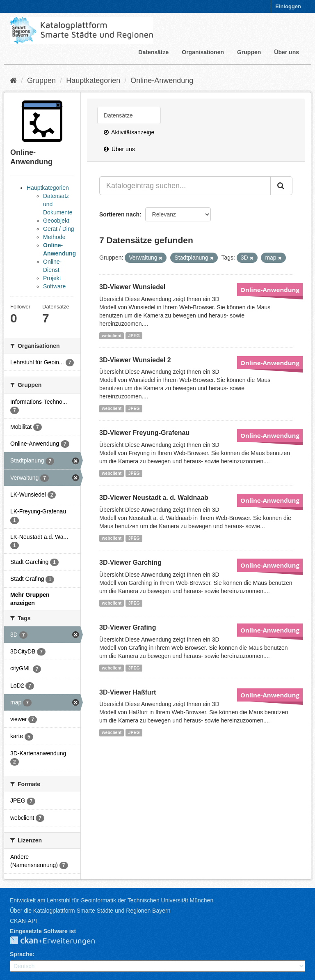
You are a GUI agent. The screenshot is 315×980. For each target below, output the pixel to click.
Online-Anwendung (162, 81)
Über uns (286, 52)
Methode (54, 237)
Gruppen (249, 52)
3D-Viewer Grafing (128, 627)
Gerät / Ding (58, 229)
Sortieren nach (119, 214)
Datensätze (153, 52)
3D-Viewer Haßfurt (128, 692)
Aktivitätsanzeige (129, 132)
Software (54, 286)
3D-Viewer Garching (130, 562)
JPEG (134, 336)
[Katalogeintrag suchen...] (185, 186)
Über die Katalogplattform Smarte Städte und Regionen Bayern (90, 911)
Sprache (21, 954)
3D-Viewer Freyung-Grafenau (144, 433)
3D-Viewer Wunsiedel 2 (135, 360)
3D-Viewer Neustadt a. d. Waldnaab (154, 498)
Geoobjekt (56, 221)
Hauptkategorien (93, 81)
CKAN (59, 941)
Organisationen (203, 52)
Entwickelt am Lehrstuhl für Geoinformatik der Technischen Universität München (112, 900)
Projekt (52, 278)
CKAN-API (23, 921)
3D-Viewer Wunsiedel (132, 287)
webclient (112, 336)
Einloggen (288, 6)
